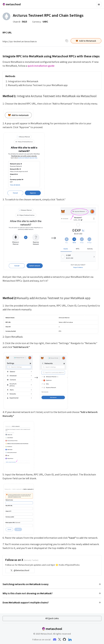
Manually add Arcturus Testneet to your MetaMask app (38, 85)
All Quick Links (52, 618)
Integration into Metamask (23, 81)
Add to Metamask (86, 41)
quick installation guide (41, 66)
